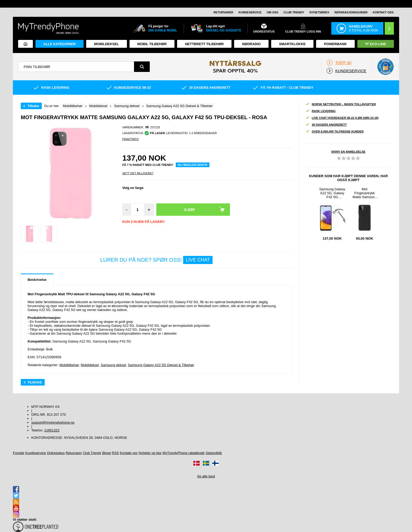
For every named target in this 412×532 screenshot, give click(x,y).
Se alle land (206, 476)
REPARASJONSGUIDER (351, 12)
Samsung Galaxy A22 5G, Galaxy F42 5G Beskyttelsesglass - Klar (332, 193)
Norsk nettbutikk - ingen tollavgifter (341, 104)
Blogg (107, 453)
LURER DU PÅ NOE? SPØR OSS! (156, 260)
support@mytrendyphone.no (53, 422)
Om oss (272, 12)
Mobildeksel (107, 44)
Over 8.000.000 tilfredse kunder (335, 132)
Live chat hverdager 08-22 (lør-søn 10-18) (342, 118)
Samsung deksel (113, 365)
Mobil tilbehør (152, 44)
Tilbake (33, 106)
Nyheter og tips (150, 453)
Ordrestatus (56, 453)
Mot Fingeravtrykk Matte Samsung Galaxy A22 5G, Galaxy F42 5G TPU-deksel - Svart (365, 193)
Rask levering (321, 111)
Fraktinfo (130, 139)
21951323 (52, 430)
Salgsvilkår (214, 453)
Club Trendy (294, 12)
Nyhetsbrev (319, 12)
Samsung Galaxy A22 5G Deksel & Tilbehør (161, 365)
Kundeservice (250, 12)
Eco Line (376, 44)
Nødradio (251, 44)
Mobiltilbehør (69, 365)
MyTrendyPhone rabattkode (184, 453)
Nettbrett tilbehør (204, 44)
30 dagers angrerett (326, 125)
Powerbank (335, 44)
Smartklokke (292, 44)
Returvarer (223, 12)
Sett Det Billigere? (138, 173)
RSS (115, 453)
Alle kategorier (60, 44)
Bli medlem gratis (193, 165)
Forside (19, 453)
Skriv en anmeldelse (348, 152)
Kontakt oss (383, 12)
